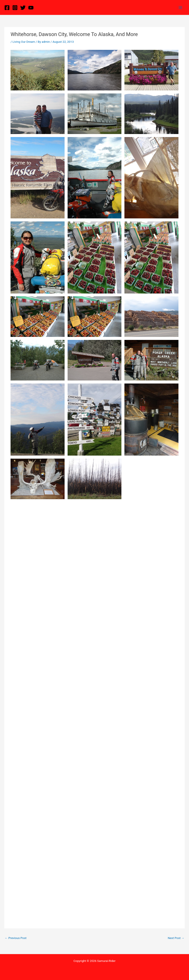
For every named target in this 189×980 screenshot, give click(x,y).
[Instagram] (15, 8)
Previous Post (16, 938)
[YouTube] (31, 8)
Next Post (176, 938)
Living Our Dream (24, 42)
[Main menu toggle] (180, 7)
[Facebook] (7, 8)
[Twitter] (23, 8)
